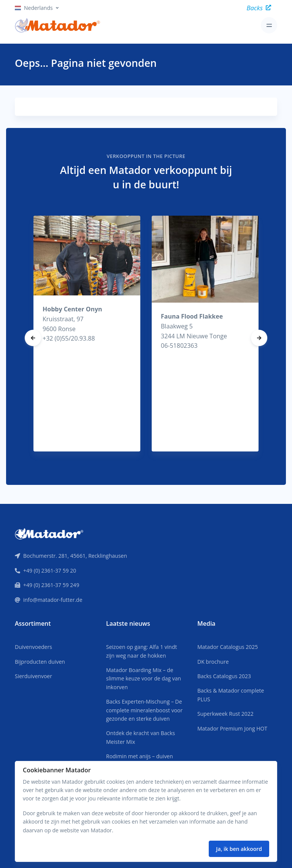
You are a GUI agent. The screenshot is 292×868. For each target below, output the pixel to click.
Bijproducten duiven (40, 662)
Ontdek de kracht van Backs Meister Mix (140, 737)
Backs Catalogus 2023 (224, 676)
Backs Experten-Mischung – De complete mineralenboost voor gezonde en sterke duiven (144, 710)
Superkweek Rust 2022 (225, 714)
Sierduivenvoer (33, 676)
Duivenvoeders (33, 647)
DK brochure (213, 662)
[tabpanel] (87, 334)
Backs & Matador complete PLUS (231, 695)
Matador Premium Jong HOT (232, 728)
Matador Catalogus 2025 (228, 647)
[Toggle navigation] (269, 25)
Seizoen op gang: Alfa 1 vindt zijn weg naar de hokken (141, 651)
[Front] (49, 533)
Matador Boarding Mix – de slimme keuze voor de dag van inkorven (144, 679)
